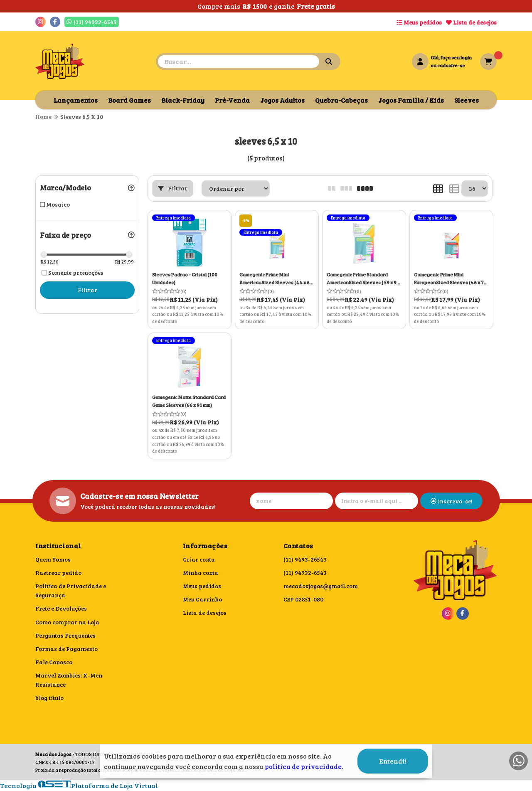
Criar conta (199, 559)
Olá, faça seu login (451, 57)
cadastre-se (451, 65)
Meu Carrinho (202, 599)
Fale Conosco (54, 662)
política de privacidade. (304, 766)
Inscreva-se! (452, 501)
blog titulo (49, 698)
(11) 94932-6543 (305, 573)
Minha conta (201, 573)
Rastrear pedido (58, 573)
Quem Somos (53, 559)
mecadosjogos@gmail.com (321, 586)
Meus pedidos (419, 22)
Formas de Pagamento (66, 649)
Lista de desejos (471, 22)
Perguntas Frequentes (65, 635)
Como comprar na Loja (67, 622)
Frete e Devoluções (61, 608)
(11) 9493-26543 (305, 559)
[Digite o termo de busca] (239, 62)
